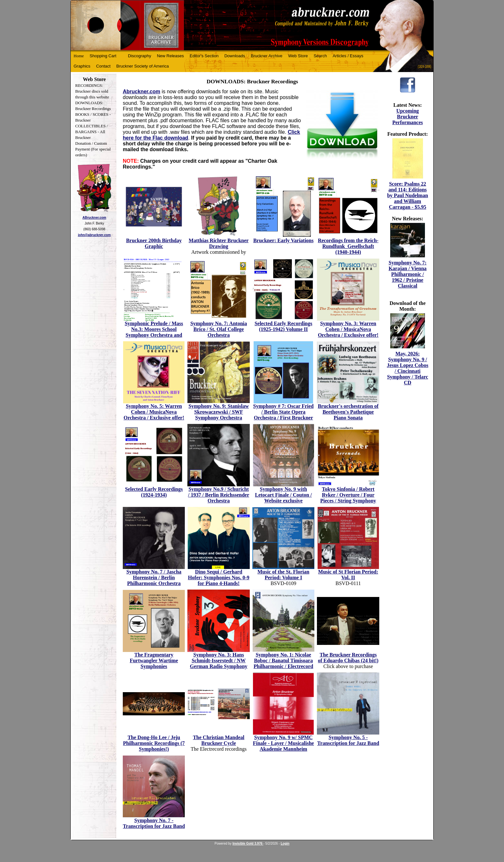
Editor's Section (204, 56)
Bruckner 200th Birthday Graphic (154, 243)
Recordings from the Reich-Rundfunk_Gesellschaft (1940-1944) (348, 246)
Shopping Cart (103, 56)
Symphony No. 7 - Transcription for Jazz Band (154, 823)
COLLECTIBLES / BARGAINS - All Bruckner (91, 132)
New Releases (170, 56)
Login (285, 844)
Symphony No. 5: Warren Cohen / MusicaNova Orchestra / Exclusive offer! (154, 412)
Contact (103, 66)
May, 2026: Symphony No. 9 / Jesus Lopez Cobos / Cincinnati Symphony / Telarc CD (408, 368)
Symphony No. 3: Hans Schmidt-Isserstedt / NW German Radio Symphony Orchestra (219, 663)
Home (79, 56)
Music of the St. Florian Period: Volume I (283, 575)
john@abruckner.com (94, 235)
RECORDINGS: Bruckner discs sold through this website (92, 91)
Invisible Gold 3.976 (248, 844)
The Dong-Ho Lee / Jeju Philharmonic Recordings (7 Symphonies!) (154, 743)
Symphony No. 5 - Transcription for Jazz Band (348, 740)
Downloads (235, 56)
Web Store (298, 56)
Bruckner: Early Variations (283, 240)
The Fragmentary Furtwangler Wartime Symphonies (154, 660)
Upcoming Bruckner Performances (407, 117)
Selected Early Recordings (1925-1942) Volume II (283, 326)
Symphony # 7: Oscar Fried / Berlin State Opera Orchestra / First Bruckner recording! (283, 415)
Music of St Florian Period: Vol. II (348, 575)
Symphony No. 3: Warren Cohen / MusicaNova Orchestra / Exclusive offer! (348, 329)
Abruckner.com (141, 92)
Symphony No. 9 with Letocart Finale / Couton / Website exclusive (283, 495)
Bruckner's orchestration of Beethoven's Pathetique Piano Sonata (348, 412)
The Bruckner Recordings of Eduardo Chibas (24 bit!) (348, 658)
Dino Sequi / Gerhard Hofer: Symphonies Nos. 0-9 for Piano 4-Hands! (219, 578)
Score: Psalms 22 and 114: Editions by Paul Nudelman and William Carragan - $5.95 (407, 195)
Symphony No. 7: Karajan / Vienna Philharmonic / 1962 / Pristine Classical (408, 274)
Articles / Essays (348, 56)
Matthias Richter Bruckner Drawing (219, 243)
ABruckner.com (94, 218)
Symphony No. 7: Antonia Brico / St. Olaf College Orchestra (219, 329)
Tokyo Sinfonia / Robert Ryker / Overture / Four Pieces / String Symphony (348, 495)
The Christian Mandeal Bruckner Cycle (219, 740)
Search (320, 56)
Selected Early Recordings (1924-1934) (154, 492)
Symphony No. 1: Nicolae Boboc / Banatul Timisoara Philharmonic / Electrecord (283, 660)
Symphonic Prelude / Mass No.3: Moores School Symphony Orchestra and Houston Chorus (154, 332)
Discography (139, 56)
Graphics (82, 66)
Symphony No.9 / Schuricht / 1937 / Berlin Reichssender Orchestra (219, 495)
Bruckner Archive (266, 56)
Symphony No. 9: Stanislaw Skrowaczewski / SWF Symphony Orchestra (219, 412)
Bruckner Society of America (143, 66)
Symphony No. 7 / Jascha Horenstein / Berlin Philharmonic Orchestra (154, 578)
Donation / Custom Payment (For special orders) (93, 149)
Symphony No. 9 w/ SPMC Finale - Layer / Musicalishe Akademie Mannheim (283, 743)
